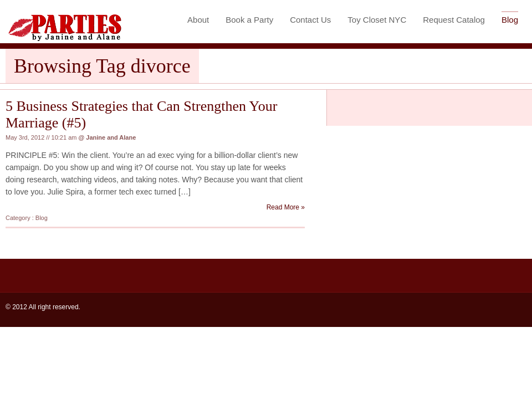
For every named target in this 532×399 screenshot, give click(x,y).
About (198, 20)
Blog (510, 20)
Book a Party (249, 20)
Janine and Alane (111, 137)
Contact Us (310, 20)
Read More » (286, 207)
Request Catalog (454, 20)
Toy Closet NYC (377, 20)
